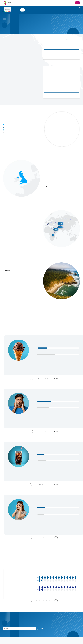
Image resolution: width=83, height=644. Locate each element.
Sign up (41, 590)
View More (46, 187)
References (6, 270)
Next (56, 368)
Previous (31, 368)
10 (49, 563)
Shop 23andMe (22, 10)
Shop (77, 3)
